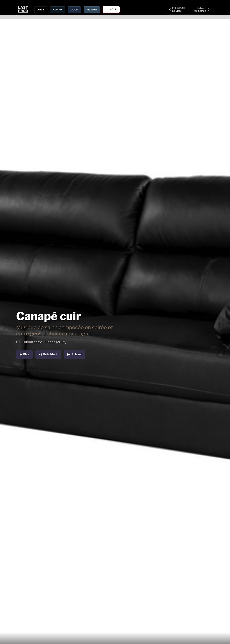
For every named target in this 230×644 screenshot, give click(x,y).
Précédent (48, 354)
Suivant (75, 354)
